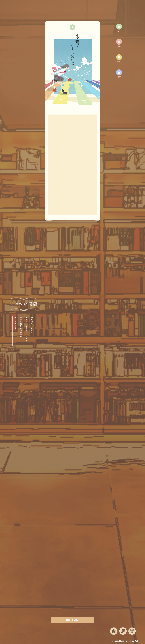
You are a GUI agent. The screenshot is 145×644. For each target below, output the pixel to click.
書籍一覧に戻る (72, 620)
